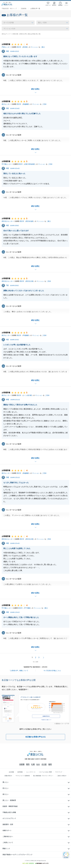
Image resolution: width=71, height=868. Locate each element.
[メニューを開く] (66, 4)
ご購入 (43, 47)
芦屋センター (6, 47)
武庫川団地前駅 (30, 164)
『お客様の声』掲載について (19, 671)
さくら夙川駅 (27, 395)
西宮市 (19, 47)
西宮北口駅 (30, 281)
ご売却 (44, 104)
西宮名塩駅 (30, 221)
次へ (44, 658)
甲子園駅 (27, 608)
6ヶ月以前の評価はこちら (52, 671)
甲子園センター (7, 164)
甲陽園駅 (26, 335)
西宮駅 (25, 47)
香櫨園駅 (26, 104)
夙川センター (6, 104)
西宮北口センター (8, 221)
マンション (34, 47)
